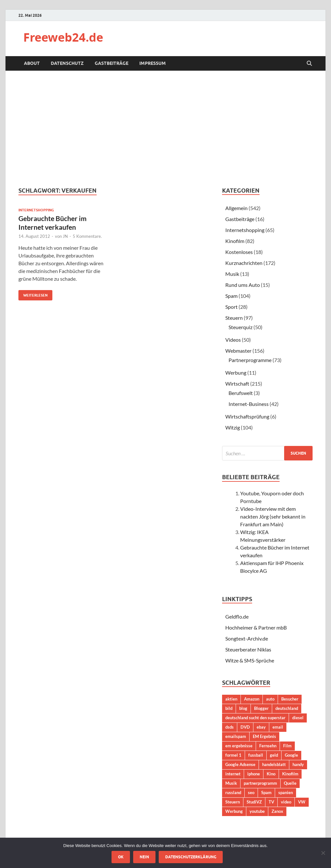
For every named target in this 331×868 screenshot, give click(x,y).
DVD (245, 727)
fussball (256, 755)
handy (298, 764)
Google (291, 755)
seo (251, 792)
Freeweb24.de (63, 37)
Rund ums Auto (243, 285)
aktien (231, 699)
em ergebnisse (239, 746)
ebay (261, 727)
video (286, 802)
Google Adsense (240, 764)
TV (271, 802)
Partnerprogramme (250, 360)
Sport (231, 307)
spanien (286, 792)
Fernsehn (268, 746)
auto (270, 699)
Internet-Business (249, 404)
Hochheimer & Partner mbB (256, 627)
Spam (231, 296)
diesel (298, 718)
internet (233, 774)
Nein (144, 857)
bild (229, 708)
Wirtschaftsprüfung (247, 416)
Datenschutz (67, 63)
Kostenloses (239, 252)
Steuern (234, 318)
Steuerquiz (240, 327)
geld (274, 755)
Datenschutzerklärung (191, 857)
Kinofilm (235, 241)
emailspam (236, 736)
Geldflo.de (237, 616)
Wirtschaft (237, 384)
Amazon (252, 699)
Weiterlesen (33, 294)
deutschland (287, 708)
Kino (271, 774)
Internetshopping (36, 210)
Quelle (290, 783)
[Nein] (323, 853)
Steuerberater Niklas (248, 649)
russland (233, 792)
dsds (230, 727)
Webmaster (238, 351)
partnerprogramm (260, 783)
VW (302, 802)
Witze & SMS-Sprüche (250, 660)
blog (243, 708)
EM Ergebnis (264, 736)
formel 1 (233, 755)
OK (121, 857)
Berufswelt (241, 393)
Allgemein (236, 208)
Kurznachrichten (244, 263)
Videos (233, 340)
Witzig (233, 427)
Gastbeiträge (112, 63)
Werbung (236, 373)
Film (287, 746)
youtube (257, 811)
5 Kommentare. (87, 236)
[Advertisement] (165, 129)
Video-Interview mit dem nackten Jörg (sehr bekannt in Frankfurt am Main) (273, 516)
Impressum (153, 63)
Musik (232, 274)
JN (65, 236)
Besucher (290, 699)
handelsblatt (274, 764)
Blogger (261, 708)
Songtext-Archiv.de (247, 638)
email (278, 727)
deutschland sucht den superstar (255, 718)
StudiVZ (254, 802)
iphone (254, 774)
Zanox (277, 811)
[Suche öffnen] (309, 64)
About (32, 63)
